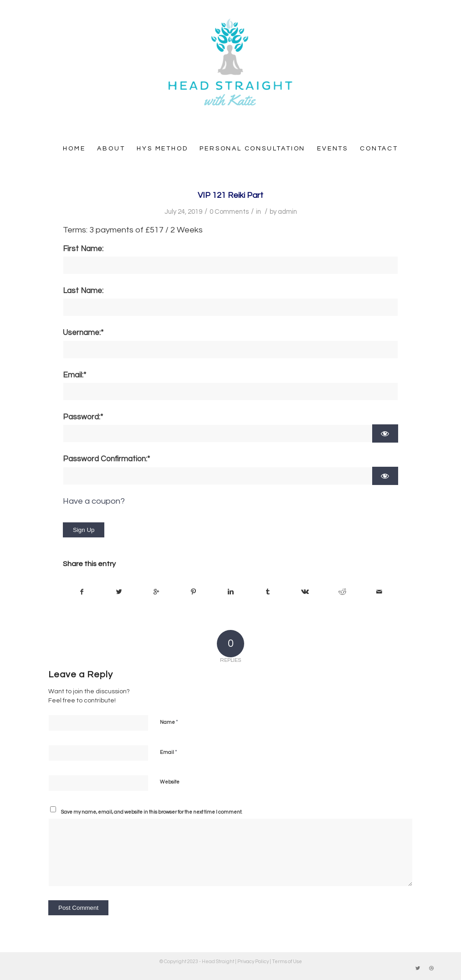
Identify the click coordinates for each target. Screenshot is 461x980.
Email (169, 752)
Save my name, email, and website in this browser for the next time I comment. (152, 812)
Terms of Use (287, 962)
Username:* (83, 333)
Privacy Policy (253, 962)
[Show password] (385, 433)
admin (287, 212)
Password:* (83, 417)
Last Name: (83, 291)
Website (170, 782)
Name (169, 722)
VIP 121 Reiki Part (230, 195)
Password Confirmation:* (106, 459)
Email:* (74, 375)
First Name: (83, 249)
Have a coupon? (94, 501)
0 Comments (229, 212)
